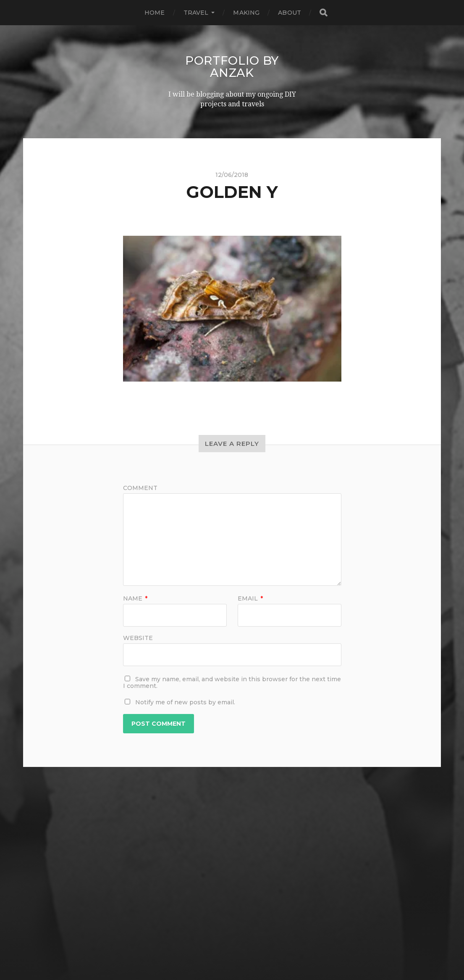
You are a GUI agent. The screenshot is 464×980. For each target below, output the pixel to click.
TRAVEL (196, 13)
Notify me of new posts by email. (185, 701)
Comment (140, 487)
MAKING (246, 13)
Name (135, 598)
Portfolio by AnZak (232, 66)
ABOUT (290, 13)
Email (250, 598)
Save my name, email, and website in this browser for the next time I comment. (232, 682)
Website (138, 637)
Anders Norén (249, 951)
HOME (155, 13)
